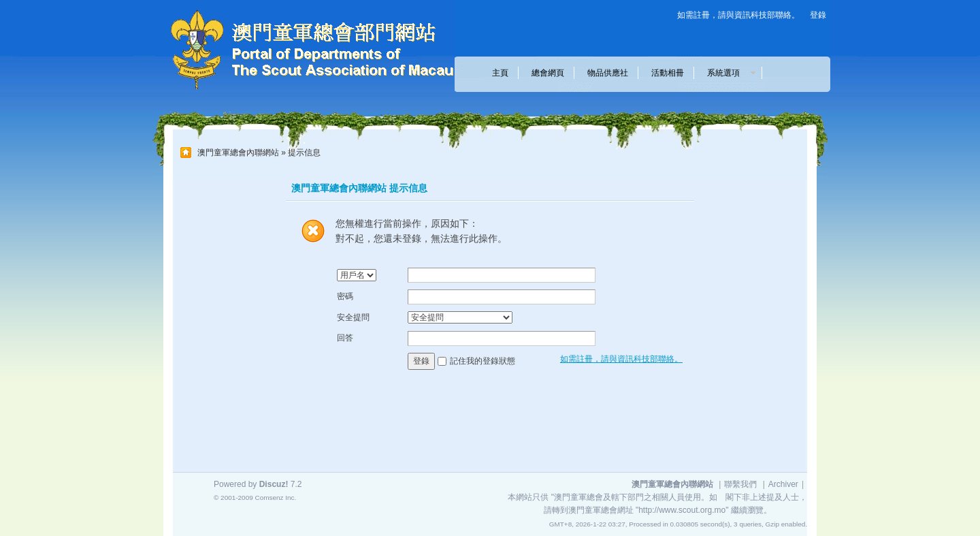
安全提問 (353, 317)
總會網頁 (548, 73)
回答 (345, 338)
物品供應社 (608, 73)
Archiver (783, 484)
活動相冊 (668, 73)
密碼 (345, 296)
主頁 (500, 73)
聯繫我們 (740, 484)
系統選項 (728, 73)
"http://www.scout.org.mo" (682, 510)
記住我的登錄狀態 (483, 361)
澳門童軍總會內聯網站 (238, 153)
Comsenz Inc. (275, 498)
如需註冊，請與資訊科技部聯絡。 (738, 15)
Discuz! (274, 484)
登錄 (818, 15)
